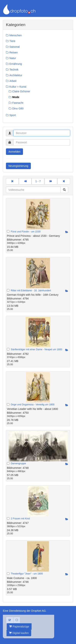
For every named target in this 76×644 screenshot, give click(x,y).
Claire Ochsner (21, 91)
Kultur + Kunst (18, 87)
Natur (13, 58)
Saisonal (15, 47)
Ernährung (16, 64)
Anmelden (14, 152)
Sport (13, 115)
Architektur (16, 75)
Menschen (16, 35)
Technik (14, 70)
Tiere (12, 41)
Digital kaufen (19, 633)
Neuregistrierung (18, 166)
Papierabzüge (19, 627)
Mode (16, 97)
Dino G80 (18, 109)
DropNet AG (38, 611)
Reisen (14, 52)
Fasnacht (18, 103)
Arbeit (13, 81)
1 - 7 (38, 181)
